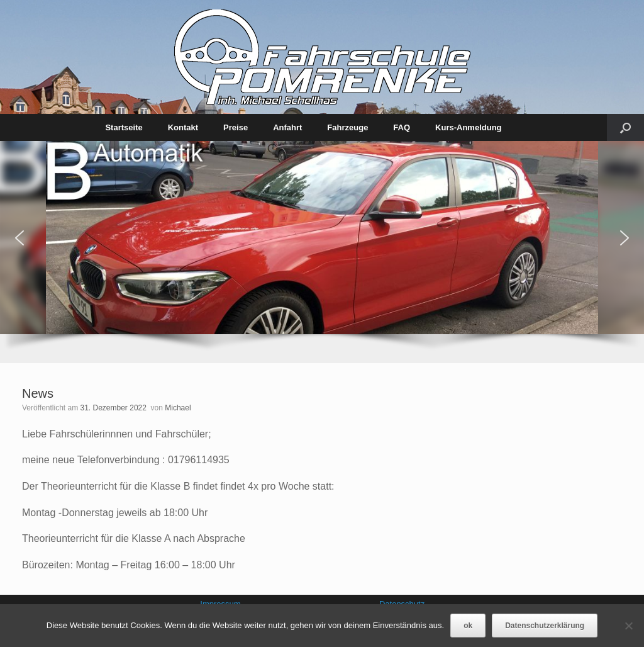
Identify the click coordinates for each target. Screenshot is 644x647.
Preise (236, 127)
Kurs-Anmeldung (468, 127)
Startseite (124, 127)
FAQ (402, 127)
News (38, 393)
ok (468, 626)
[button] (19, 238)
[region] (322, 252)
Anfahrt (287, 127)
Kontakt (183, 127)
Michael (178, 408)
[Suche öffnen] (625, 127)
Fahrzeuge (347, 127)
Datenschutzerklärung (545, 626)
